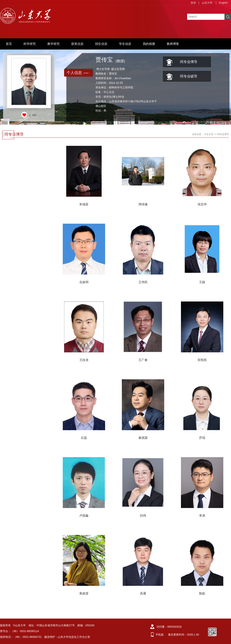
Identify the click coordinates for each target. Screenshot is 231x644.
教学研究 (54, 44)
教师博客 (173, 44)
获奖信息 (77, 44)
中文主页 (209, 134)
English (223, 3)
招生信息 (101, 44)
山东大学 (207, 3)
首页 (9, 44)
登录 (193, 3)
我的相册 (149, 44)
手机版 (160, 635)
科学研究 (30, 44)
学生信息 (125, 44)
